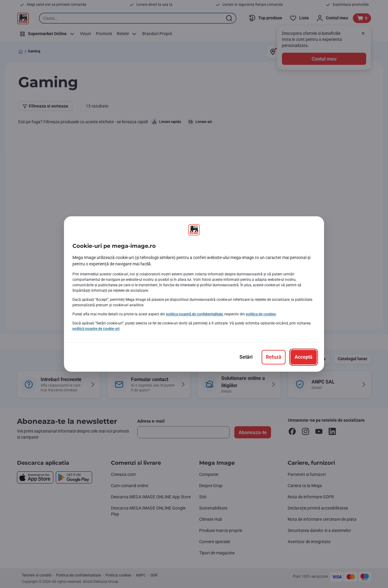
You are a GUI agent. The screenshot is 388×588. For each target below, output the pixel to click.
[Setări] (246, 357)
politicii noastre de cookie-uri (96, 329)
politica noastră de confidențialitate (194, 314)
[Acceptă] (304, 357)
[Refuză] (274, 357)
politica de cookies (261, 314)
